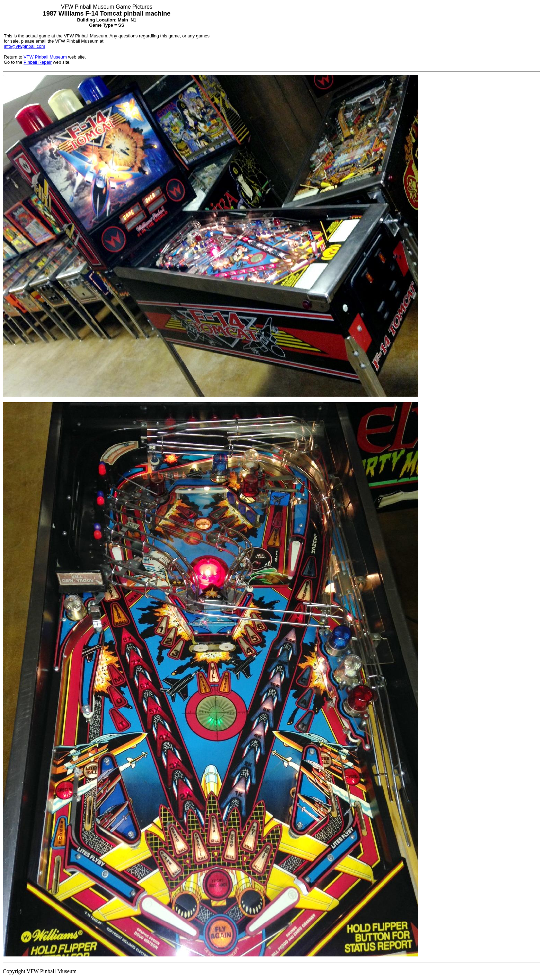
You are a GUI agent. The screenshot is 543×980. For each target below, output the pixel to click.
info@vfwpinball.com (24, 46)
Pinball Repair (38, 62)
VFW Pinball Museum (45, 57)
